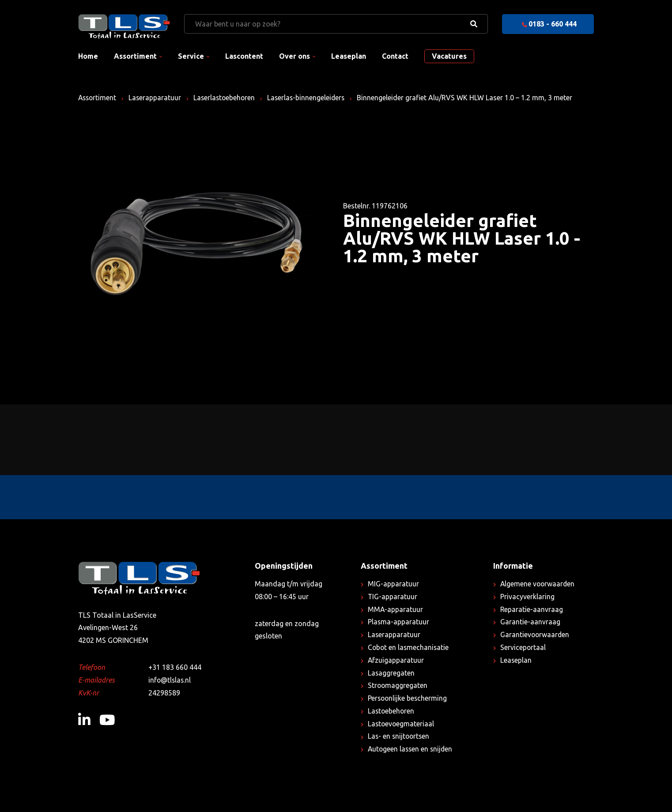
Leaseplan (349, 56)
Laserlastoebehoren (227, 98)
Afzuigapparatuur (396, 660)
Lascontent (244, 56)
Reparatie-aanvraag (532, 609)
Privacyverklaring (527, 597)
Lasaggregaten (391, 673)
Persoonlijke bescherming (408, 698)
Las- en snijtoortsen (400, 736)
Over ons (294, 56)
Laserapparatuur (157, 98)
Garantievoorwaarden (535, 634)
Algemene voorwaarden (538, 584)
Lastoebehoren (392, 711)
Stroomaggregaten (398, 685)
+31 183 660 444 (175, 667)
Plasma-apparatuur (399, 622)
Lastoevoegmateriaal (402, 724)
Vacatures (449, 56)
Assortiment (135, 56)
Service (191, 56)
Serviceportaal (523, 647)
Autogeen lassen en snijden (411, 749)
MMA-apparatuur (396, 609)
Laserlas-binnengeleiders (311, 98)
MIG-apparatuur (393, 584)
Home (88, 56)
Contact (395, 56)
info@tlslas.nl (170, 680)
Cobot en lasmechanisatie (409, 647)
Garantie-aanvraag (530, 622)
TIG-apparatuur (393, 597)
